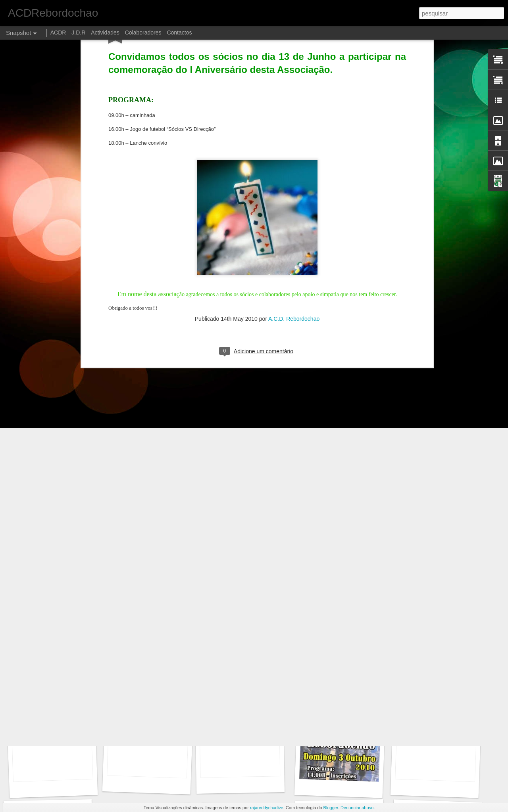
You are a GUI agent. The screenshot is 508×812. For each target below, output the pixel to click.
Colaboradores (143, 33)
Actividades (105, 33)
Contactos (179, 33)
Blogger (331, 808)
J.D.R (78, 33)
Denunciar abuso (357, 808)
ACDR (59, 33)
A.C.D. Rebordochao (294, 231)
